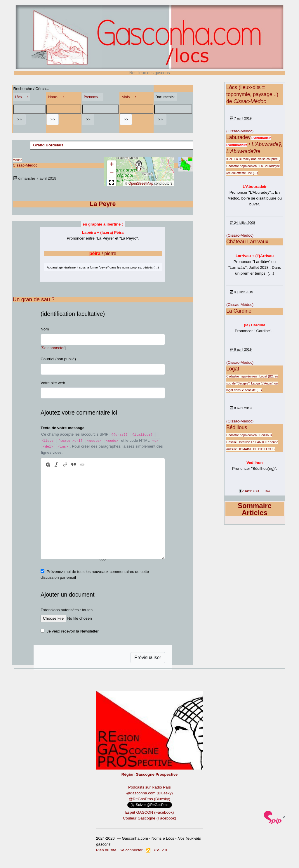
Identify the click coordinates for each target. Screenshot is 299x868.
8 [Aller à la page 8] (256, 491)
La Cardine (239, 311)
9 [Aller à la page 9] (258, 491)
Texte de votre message (62, 428)
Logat (233, 369)
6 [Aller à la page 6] (251, 491)
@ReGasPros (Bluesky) (149, 799)
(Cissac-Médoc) (240, 131)
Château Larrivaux (247, 242)
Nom (45, 329)
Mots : (129, 97)
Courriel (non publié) (58, 359)
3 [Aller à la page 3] (245, 491)
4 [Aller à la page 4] (247, 491)
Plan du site (106, 850)
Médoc (18, 160)
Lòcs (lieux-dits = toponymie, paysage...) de (252, 94)
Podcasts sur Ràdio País (149, 787)
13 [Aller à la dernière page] (265, 491)
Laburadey (238, 137)
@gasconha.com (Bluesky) (149, 793)
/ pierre (103, 253)
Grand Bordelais (48, 145)
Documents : (165, 97)
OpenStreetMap (141, 183)
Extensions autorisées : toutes (67, 610)
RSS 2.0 (156, 850)
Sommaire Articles (255, 509)
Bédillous (237, 427)
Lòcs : (22, 97)
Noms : (56, 97)
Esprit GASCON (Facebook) (150, 812)
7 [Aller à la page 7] (253, 491)
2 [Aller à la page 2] (242, 491)
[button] (139, 166)
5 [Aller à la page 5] (249, 491)
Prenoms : (93, 97)
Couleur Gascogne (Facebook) (149, 818)
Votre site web (53, 383)
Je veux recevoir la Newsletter (73, 631)
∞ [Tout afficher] (269, 491)
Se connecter (53, 348)
